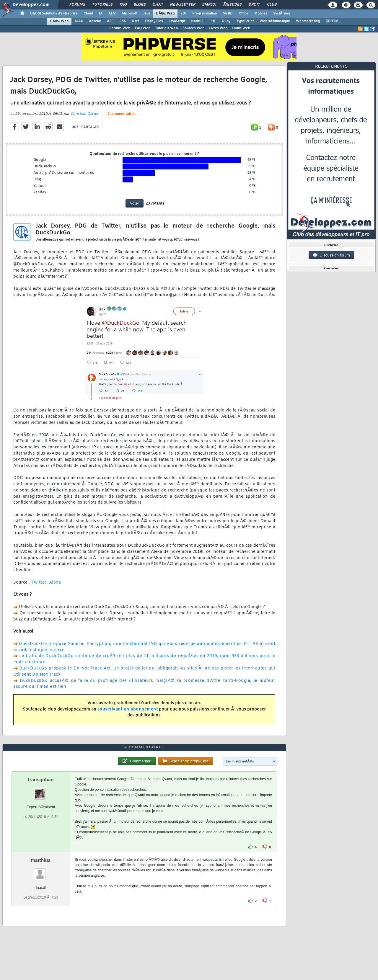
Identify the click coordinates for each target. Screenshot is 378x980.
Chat (158, 5)
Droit (254, 5)
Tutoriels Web (166, 28)
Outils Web (241, 28)
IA (101, 14)
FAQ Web (143, 28)
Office (243, 14)
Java (147, 14)
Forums (77, 5)
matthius (41, 860)
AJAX (79, 21)
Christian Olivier (84, 114)
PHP (213, 21)
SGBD (228, 14)
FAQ (123, 5)
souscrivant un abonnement (128, 709)
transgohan (41, 780)
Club (272, 5)
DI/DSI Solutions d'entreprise (54, 14)
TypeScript (245, 21)
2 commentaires (121, 114)
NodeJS (197, 21)
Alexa (55, 583)
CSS (123, 21)
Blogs (140, 5)
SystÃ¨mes (282, 14)
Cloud (88, 14)
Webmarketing (308, 21)
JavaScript (177, 21)
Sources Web (193, 28)
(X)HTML (333, 21)
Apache (95, 21)
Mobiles (261, 14)
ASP (110, 21)
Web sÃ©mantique (275, 21)
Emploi (209, 5)
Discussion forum (331, 255)
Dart (135, 21)
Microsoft (129, 14)
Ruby (226, 21)
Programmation (205, 14)
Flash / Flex (154, 21)
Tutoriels (102, 5)
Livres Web (218, 28)
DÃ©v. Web (165, 14)
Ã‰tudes (232, 5)
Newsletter (183, 5)
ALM (112, 14)
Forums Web (120, 28)
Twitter (39, 583)
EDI (183, 14)
